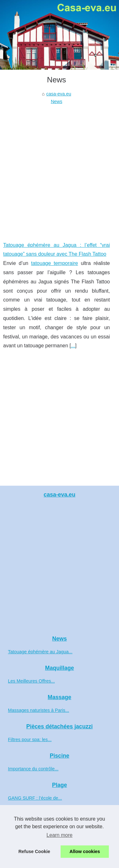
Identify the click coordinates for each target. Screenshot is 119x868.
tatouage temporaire (55, 263)
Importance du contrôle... (33, 769)
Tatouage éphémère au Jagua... (40, 652)
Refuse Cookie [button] (34, 851)
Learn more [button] (60, 835)
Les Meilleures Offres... (31, 681)
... (73, 346)
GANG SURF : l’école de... (35, 798)
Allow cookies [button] (85, 851)
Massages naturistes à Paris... (39, 710)
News (56, 101)
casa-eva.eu (59, 94)
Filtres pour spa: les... (30, 740)
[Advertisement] (60, 168)
